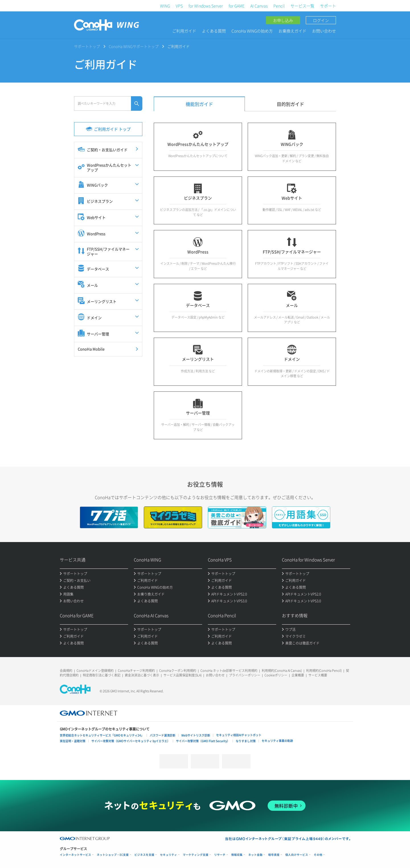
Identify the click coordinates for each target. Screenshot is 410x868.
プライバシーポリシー (245, 675)
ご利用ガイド (184, 31)
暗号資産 (274, 855)
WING (165, 6)
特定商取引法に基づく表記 (102, 675)
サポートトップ (87, 46)
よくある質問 (214, 31)
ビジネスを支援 (144, 855)
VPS (179, 6)
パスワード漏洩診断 (163, 735)
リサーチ (220, 855)
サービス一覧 (302, 6)
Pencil (279, 6)
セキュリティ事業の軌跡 (277, 741)
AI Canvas (259, 6)
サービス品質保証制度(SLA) (183, 675)
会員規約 (66, 671)
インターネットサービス (75, 855)
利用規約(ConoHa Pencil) (324, 671)
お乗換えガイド (292, 31)
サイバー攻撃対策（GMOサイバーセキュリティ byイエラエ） (131, 741)
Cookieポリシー (276, 675)
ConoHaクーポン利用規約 (178, 671)
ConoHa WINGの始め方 (252, 31)
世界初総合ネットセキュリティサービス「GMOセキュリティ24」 (102, 735)
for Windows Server (206, 6)
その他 (318, 855)
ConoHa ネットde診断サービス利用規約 (229, 671)
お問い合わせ (324, 31)
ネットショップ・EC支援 (113, 855)
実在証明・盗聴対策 (73, 741)
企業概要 (298, 675)
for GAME (237, 6)
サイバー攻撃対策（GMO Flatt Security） (203, 741)
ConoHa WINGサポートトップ (134, 46)
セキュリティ (169, 855)
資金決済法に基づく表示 (142, 675)
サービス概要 (318, 675)
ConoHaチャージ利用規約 (136, 671)
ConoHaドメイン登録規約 (95, 671)
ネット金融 (255, 855)
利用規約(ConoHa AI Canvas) (282, 671)
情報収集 (237, 855)
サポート (328, 6)
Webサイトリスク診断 (196, 735)
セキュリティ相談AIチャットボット (239, 735)
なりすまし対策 (246, 741)
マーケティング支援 (196, 855)
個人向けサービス (297, 855)
